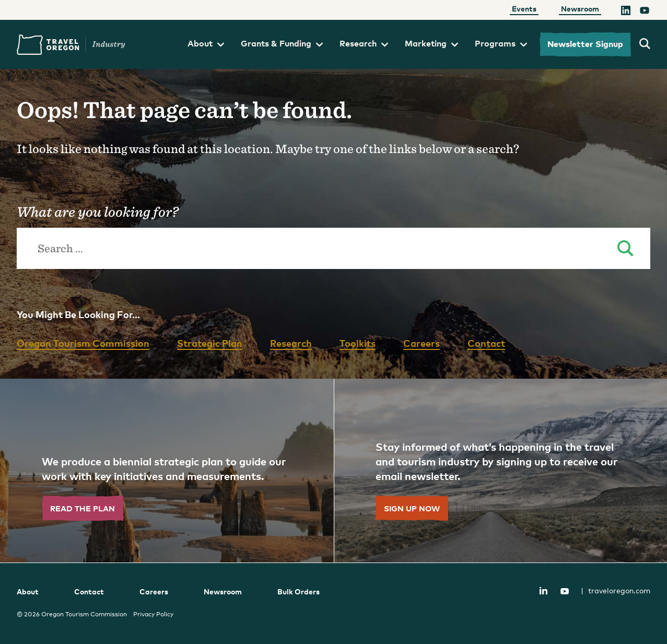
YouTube (565, 591)
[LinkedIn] (626, 12)
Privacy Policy (153, 614)
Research (364, 43)
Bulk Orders (299, 592)
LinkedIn (543, 590)
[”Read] (167, 471)
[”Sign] (501, 471)
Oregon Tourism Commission (83, 343)
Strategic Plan (210, 343)
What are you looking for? (97, 212)
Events (524, 9)
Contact (486, 343)
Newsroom (580, 9)
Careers (422, 343)
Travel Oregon (71, 45)
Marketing (431, 43)
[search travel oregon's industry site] (645, 44)
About (206, 43)
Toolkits (358, 343)
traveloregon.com (616, 590)
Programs (501, 43)
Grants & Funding (282, 43)
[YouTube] (645, 12)
